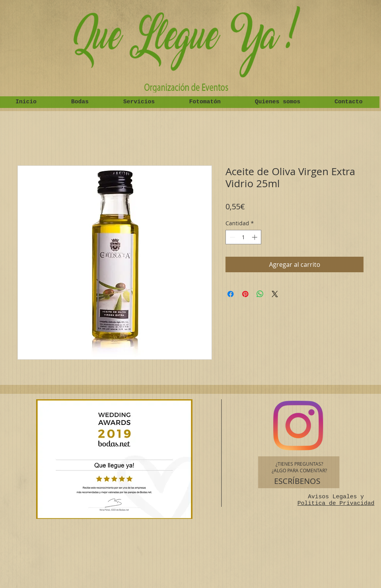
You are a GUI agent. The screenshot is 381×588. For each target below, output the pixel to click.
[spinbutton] (243, 237)
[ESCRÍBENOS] (297, 481)
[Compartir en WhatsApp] (260, 294)
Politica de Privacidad (336, 504)
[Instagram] (298, 426)
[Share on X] (275, 294)
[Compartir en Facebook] (231, 294)
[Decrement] (232, 237)
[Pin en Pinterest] (245, 294)
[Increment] (255, 237)
